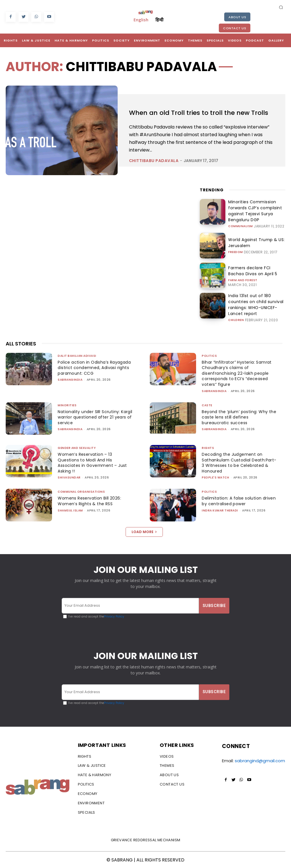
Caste (207, 404)
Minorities (67, 404)
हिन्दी (159, 20)
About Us (237, 17)
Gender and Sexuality (77, 447)
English (141, 20)
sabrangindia (70, 379)
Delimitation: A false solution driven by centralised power (233, 500)
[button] (281, 7)
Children (236, 315)
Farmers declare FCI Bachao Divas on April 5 (253, 273)
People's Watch (215, 477)
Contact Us (235, 28)
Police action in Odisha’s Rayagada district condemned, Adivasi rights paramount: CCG (92, 367)
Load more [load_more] (144, 531)
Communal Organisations (81, 491)
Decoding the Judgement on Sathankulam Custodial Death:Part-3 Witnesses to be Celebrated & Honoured (234, 462)
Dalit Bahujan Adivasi (77, 355)
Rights (208, 447)
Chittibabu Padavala (154, 172)
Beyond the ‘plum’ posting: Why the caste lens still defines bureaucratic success (236, 416)
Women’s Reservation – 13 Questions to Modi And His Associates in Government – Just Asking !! (94, 462)
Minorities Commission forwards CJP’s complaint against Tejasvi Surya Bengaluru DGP (256, 214)
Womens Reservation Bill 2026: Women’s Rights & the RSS (91, 500)
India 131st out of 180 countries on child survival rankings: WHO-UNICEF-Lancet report (257, 304)
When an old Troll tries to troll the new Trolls (199, 114)
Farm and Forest (243, 281)
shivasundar (69, 477)
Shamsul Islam (70, 510)
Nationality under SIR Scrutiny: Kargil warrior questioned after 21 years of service (94, 416)
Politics (209, 355)
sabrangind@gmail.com (260, 760)
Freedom (236, 253)
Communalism (241, 225)
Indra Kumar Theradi (220, 510)
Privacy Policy (114, 616)
